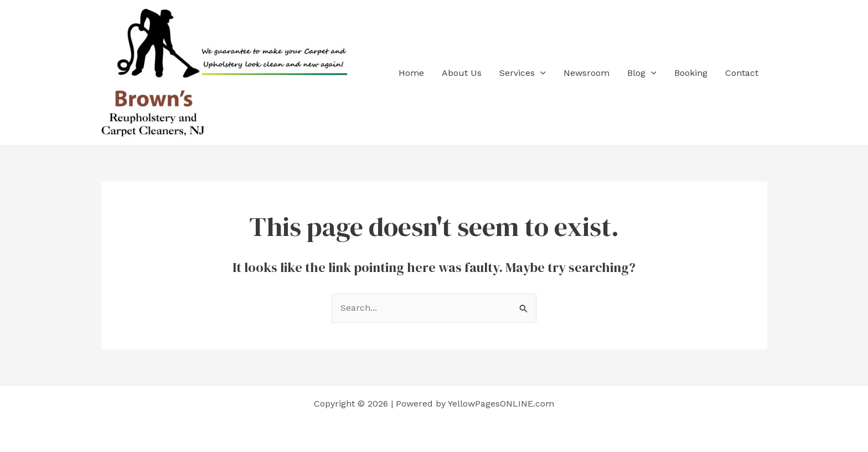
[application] (540, 73)
